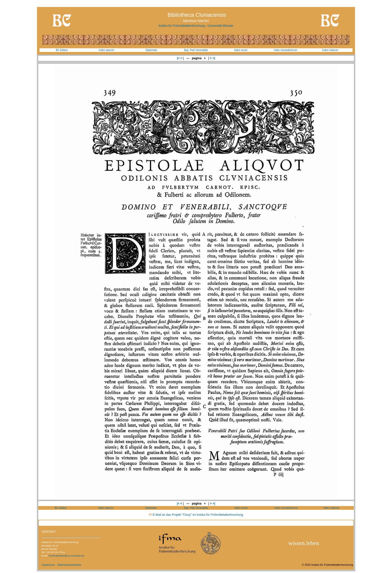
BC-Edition (62, 50)
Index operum (107, 50)
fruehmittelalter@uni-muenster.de (66, 556)
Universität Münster (220, 26)
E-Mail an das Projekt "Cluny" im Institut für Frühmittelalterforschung (198, 515)
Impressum (48, 565)
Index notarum (330, 50)
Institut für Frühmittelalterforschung (182, 26)
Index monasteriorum (285, 50)
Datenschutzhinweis (69, 565)
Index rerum (241, 50)
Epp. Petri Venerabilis (196, 50)
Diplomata (151, 50)
